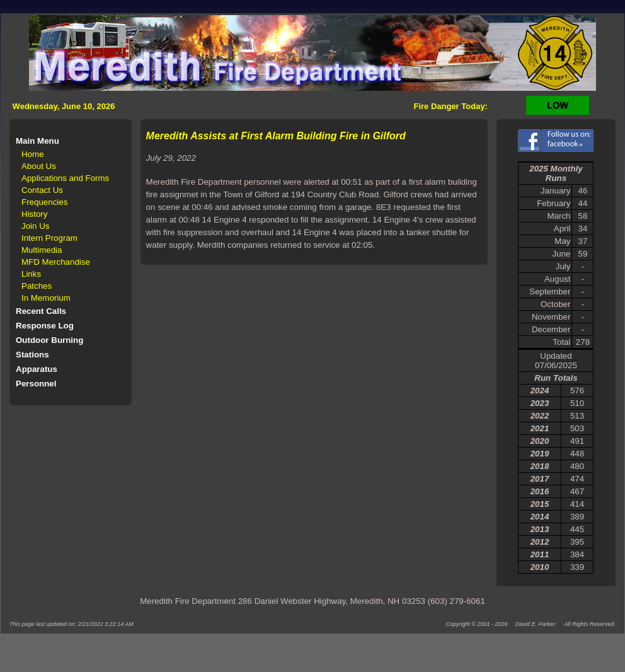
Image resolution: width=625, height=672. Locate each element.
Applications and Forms (65, 178)
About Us (39, 166)
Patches (37, 286)
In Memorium (46, 298)
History (34, 214)
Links (31, 274)
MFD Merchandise (56, 262)
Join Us (35, 226)
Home (33, 154)
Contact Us (42, 190)
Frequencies (44, 202)
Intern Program (49, 238)
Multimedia (42, 250)
